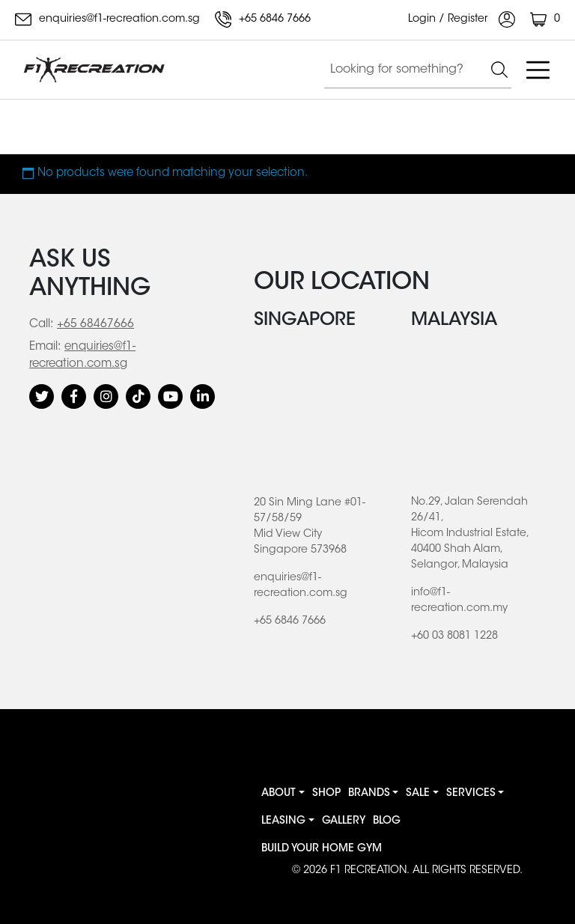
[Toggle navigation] (538, 70)
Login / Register (462, 19)
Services (471, 794)
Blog (387, 821)
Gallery (344, 821)
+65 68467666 (95, 325)
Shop (326, 794)
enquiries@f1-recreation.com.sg (107, 19)
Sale (418, 794)
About (279, 794)
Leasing (283, 821)
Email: (45, 347)
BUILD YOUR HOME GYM (322, 849)
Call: (41, 325)
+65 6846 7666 (263, 19)
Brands (369, 794)
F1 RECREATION (368, 871)
